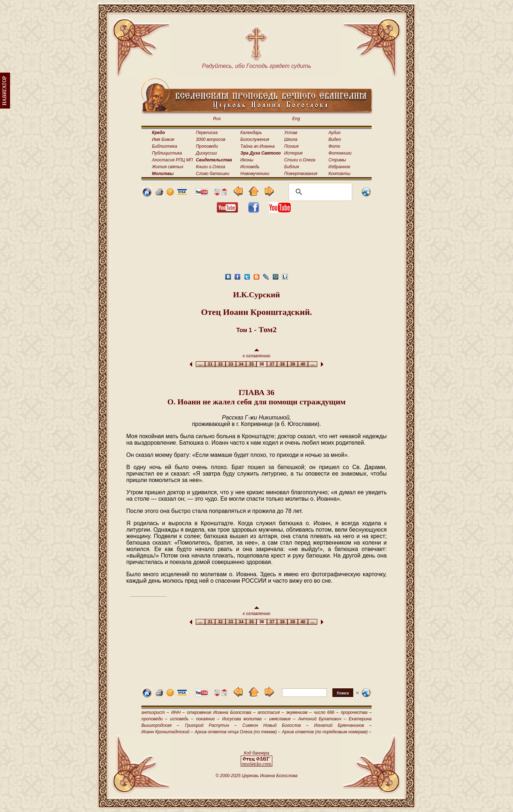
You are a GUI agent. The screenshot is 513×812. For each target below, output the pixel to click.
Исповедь (250, 167)
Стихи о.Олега (300, 160)
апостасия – (271, 712)
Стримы (337, 160)
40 (303, 364)
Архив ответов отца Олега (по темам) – (237, 732)
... (200, 364)
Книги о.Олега (211, 167)
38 (282, 364)
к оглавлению (257, 354)
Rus (217, 119)
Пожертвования (301, 174)
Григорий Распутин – (211, 725)
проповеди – (154, 719)
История (293, 153)
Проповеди (207, 146)
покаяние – (208, 719)
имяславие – (282, 719)
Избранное (339, 167)
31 (210, 364)
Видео (335, 139)
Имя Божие (163, 139)
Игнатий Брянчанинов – (343, 725)
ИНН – (178, 712)
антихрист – (155, 712)
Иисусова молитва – (244, 719)
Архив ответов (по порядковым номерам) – (327, 732)
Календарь (251, 133)
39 (293, 364)
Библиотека (164, 146)
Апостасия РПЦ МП (172, 160)
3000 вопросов (211, 139)
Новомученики (255, 174)
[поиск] (319, 192)
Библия (292, 167)
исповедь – (182, 719)
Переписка (207, 133)
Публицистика (167, 153)
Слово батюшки (213, 174)
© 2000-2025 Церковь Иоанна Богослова (256, 776)
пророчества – (356, 712)
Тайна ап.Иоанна (257, 146)
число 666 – (326, 712)
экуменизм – (299, 712)
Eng (296, 119)
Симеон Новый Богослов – (276, 725)
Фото (334, 146)
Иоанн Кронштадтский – (167, 732)
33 (231, 364)
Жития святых (167, 167)
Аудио (335, 133)
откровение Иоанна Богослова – (221, 712)
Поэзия (291, 146)
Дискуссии (206, 153)
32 (220, 364)
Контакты (340, 174)
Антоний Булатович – (322, 719)
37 (272, 364)
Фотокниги (340, 153)
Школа (291, 139)
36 (262, 364)
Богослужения (255, 139)
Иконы (247, 160)
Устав (291, 133)
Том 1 (244, 330)
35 (251, 364)
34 (241, 364)
